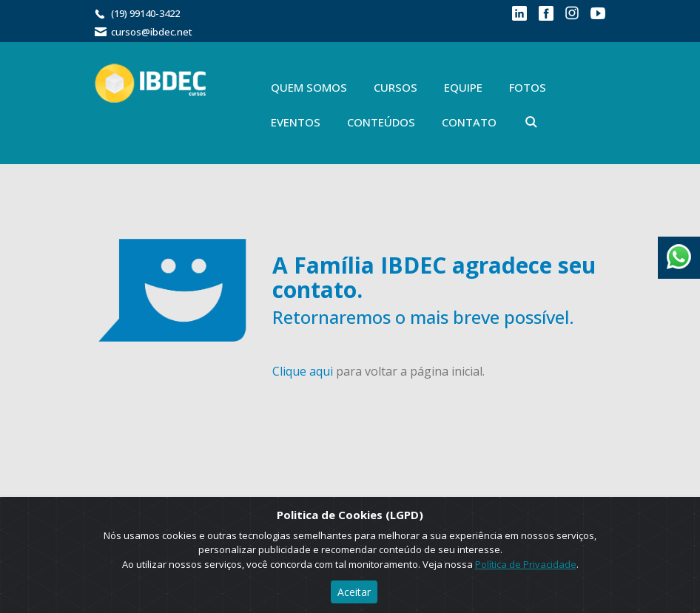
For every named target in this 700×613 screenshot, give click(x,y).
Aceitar (354, 592)
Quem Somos (309, 87)
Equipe (463, 87)
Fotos (528, 87)
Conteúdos (381, 122)
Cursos (396, 87)
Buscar (531, 122)
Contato (469, 122)
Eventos (296, 122)
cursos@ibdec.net (152, 32)
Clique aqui (303, 371)
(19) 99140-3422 (145, 13)
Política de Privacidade (526, 564)
